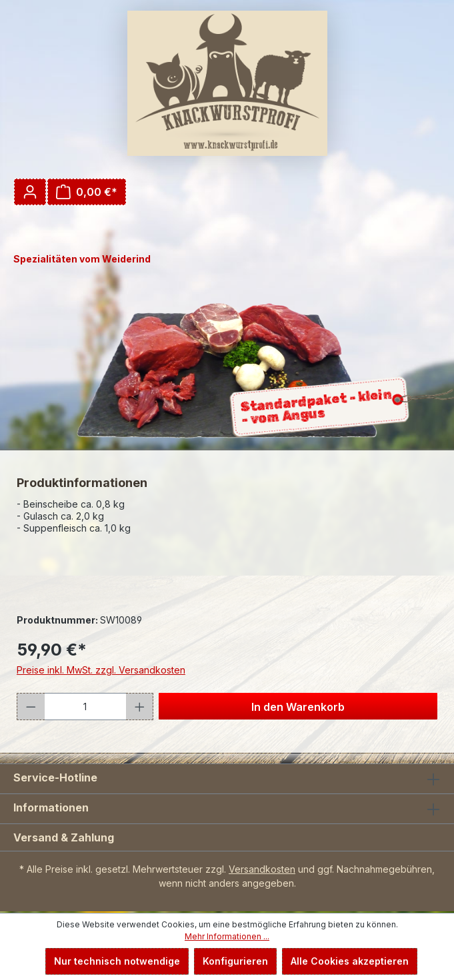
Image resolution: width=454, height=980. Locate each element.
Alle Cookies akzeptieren (350, 961)
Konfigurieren (235, 961)
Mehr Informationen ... (227, 936)
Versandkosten (262, 869)
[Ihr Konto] (30, 192)
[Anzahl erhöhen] (140, 707)
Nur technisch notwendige (117, 961)
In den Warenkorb (298, 707)
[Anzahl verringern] (31, 707)
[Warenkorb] (87, 192)
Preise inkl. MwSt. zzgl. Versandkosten (101, 670)
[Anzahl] (85, 707)
